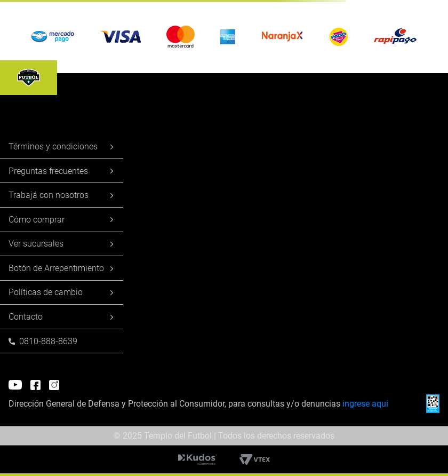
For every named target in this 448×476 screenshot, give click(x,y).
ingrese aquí (365, 404)
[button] (224, 37)
